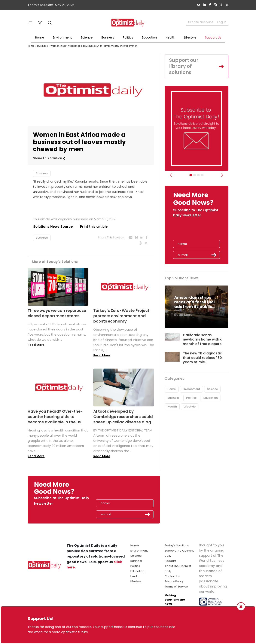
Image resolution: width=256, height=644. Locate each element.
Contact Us (172, 576)
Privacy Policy (174, 581)
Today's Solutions (177, 545)
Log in (222, 22)
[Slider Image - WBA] (195, 175)
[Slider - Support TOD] (198, 175)
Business (108, 37)
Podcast (170, 561)
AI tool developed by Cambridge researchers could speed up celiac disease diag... (124, 417)
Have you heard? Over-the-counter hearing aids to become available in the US (55, 417)
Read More (36, 345)
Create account (200, 22)
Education (149, 37)
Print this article (94, 227)
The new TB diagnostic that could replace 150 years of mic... (202, 358)
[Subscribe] (191, 175)
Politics (128, 37)
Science (87, 37)
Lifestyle (190, 37)
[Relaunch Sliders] (202, 175)
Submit (214, 255)
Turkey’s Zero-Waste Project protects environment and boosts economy (121, 316)
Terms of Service (176, 587)
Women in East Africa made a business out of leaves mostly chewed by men (94, 46)
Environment (62, 37)
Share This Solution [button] (49, 158)
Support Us (213, 37)
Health (170, 37)
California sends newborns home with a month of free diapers (203, 340)
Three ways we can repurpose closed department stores (57, 313)
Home (40, 37)
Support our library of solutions (184, 66)
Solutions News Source (53, 227)
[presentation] (198, 230)
